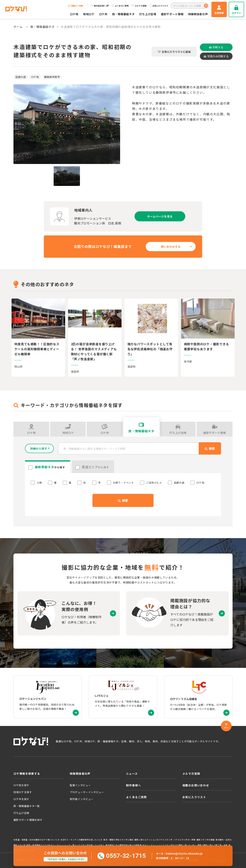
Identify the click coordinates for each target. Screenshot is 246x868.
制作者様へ (133, 785)
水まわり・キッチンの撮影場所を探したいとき (81, 840)
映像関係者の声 (198, 14)
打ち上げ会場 (148, 14)
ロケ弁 (103, 14)
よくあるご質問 (120, 6)
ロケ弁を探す (21, 799)
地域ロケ (89, 14)
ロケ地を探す (21, 785)
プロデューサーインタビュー (87, 792)
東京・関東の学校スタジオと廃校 (118, 840)
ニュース (132, 774)
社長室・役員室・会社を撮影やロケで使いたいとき (36, 840)
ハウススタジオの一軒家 (184, 840)
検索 (123, 500)
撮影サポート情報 (172, 14)
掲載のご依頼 (76, 6)
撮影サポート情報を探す (28, 820)
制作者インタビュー (82, 799)
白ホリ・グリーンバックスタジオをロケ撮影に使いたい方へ (170, 845)
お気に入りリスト (159, 6)
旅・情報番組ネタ (123, 14)
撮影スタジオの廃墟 (206, 840)
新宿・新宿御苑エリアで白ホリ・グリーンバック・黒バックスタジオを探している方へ (65, 845)
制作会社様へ (100, 6)
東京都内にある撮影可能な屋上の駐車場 (123, 845)
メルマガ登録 (139, 6)
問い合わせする (171, 247)
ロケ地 (74, 14)
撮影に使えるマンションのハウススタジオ (153, 840)
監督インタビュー (80, 785)
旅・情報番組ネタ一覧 (27, 806)
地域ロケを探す (23, 792)
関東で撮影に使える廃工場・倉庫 (213, 845)
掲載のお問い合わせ (196, 785)
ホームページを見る (160, 216)
